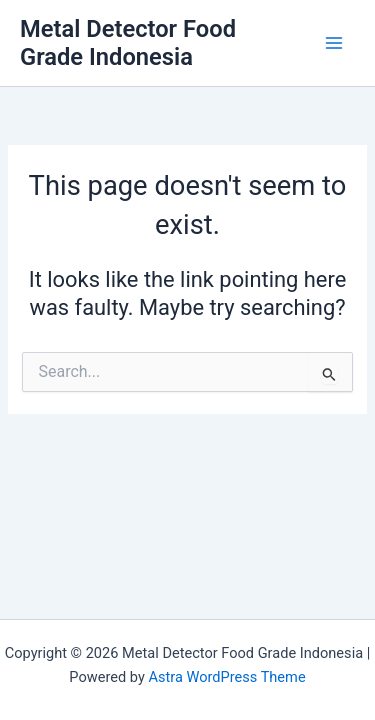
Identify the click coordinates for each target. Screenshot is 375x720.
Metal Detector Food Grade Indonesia (128, 43)
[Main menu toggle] (334, 43)
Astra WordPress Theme (226, 677)
